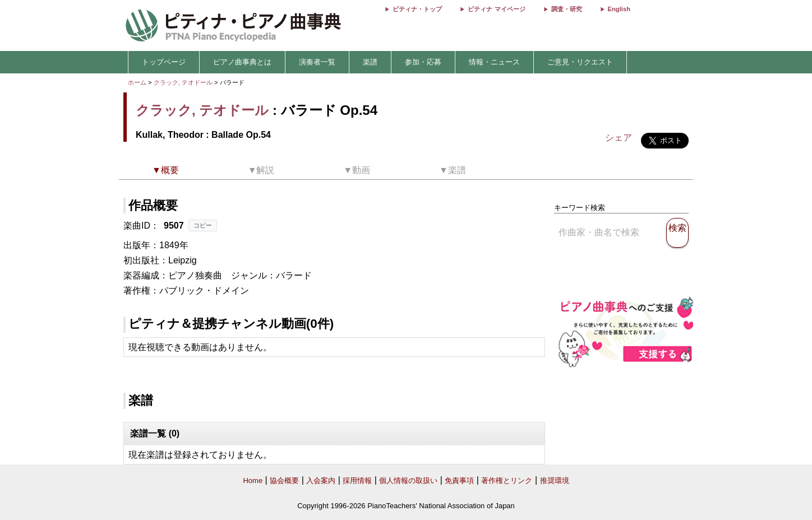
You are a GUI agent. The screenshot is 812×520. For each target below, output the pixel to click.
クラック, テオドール (183, 82)
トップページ (164, 62)
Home (253, 480)
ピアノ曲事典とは (242, 62)
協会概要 (284, 480)
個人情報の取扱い (408, 480)
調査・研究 (567, 9)
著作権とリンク (507, 480)
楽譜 (370, 62)
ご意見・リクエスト (580, 62)
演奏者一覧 (317, 62)
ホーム (137, 82)
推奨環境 (555, 480)
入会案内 (321, 480)
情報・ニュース (494, 62)
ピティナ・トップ (417, 9)
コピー (203, 225)
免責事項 (459, 480)
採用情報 (357, 480)
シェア (619, 138)
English (619, 9)
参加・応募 (423, 62)
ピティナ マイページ (496, 9)
